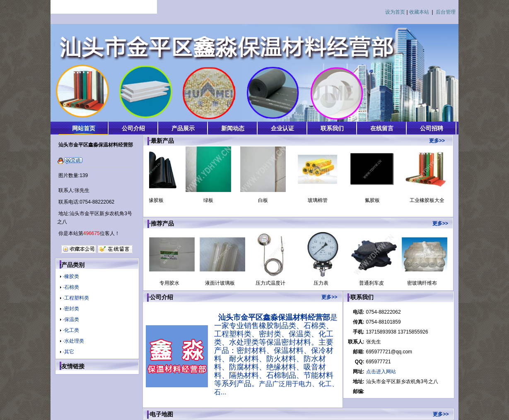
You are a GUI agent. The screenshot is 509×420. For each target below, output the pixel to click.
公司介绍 (133, 128)
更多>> (437, 141)
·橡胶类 (71, 276)
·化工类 (71, 330)
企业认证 (282, 128)
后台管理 (446, 12)
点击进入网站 (381, 372)
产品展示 (183, 128)
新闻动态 (233, 128)
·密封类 (71, 309)
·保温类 (71, 319)
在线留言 (382, 128)
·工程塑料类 (76, 298)
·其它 (69, 352)
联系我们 (332, 128)
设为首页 (395, 12)
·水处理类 (74, 341)
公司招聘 (432, 128)
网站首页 (84, 128)
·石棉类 (71, 287)
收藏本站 (419, 12)
